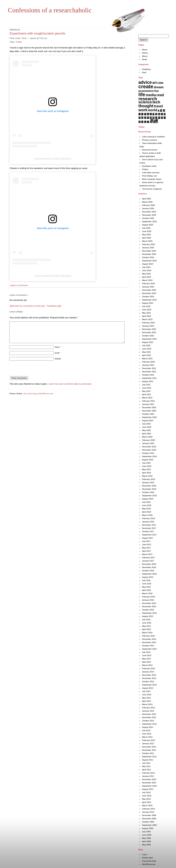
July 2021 (146, 385)
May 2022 (146, 352)
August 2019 (148, 460)
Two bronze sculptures (152, 189)
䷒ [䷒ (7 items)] (139, 118)
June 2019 (147, 466)
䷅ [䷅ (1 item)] (158, 111)
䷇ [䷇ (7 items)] (164, 110)
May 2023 (146, 313)
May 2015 (146, 626)
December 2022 (149, 329)
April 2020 (146, 434)
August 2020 (148, 421)
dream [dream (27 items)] (159, 87)
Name (58, 351)
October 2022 (148, 336)
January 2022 (148, 365)
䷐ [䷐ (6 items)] (162, 114)
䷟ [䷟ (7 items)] (148, 122)
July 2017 (146, 541)
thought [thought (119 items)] (146, 106)
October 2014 (148, 646)
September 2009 (149, 825)
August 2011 (148, 760)
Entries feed (147, 858)
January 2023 (148, 326)
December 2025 (149, 212)
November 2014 (149, 642)
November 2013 (149, 678)
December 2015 (149, 603)
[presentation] (36, 374)
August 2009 (148, 828)
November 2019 (149, 450)
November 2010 (149, 783)
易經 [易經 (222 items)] (154, 121)
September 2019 (149, 456)
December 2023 (149, 290)
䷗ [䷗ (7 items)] (153, 118)
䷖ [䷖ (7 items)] (151, 118)
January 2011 (148, 776)
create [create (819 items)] (146, 86)
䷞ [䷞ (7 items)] (145, 122)
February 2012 (148, 740)
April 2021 (146, 394)
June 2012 (147, 734)
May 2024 (146, 274)
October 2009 (148, 822)
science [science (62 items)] (145, 102)
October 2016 (148, 571)
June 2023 (147, 310)
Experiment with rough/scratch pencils (37, 33)
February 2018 (148, 518)
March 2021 (147, 398)
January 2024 (148, 287)
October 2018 (148, 492)
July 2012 (146, 730)
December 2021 (149, 368)
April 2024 (146, 277)
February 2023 (148, 323)
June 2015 (147, 623)
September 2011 (149, 757)
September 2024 (149, 261)
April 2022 (146, 355)
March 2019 (147, 476)
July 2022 (146, 345)
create (19, 42)
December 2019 (149, 447)
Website (58, 363)
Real (24, 38)
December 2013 (149, 675)
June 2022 (147, 349)
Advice (145, 53)
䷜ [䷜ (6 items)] (139, 122)
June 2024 (147, 270)
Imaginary (146, 69)
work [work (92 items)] (143, 110)
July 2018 (146, 502)
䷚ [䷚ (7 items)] (162, 118)
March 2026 (147, 202)
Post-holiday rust (149, 176)
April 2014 (146, 662)
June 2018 (147, 505)
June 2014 (147, 655)
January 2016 (148, 600)
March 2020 (147, 437)
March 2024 (147, 280)
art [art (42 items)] (155, 83)
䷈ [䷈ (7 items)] (139, 114)
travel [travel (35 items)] (158, 106)
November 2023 (149, 293)
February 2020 (148, 440)
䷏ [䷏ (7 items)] (159, 114)
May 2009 (146, 838)
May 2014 (146, 659)
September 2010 (149, 786)
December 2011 (149, 747)
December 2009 (149, 815)
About (145, 50)
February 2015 (148, 636)
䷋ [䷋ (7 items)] (148, 114)
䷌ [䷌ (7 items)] (151, 114)
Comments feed (149, 861)
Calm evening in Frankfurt (153, 137)
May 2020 (146, 430)
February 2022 (148, 362)
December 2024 (149, 251)
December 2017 (149, 525)
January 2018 (148, 522)
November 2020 (149, 411)
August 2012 (148, 727)
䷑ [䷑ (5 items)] (165, 114)
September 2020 (149, 417)
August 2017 (148, 538)
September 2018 (149, 496)
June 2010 (147, 796)
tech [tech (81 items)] (156, 102)
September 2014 (149, 649)
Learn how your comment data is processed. (70, 388)
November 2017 (149, 528)
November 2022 (149, 332)
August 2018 (148, 499)
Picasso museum (150, 140)
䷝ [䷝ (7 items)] (142, 122)
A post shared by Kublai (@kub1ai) (53, 159)
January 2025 (148, 248)
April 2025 (146, 238)
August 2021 (148, 381)
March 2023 (147, 319)
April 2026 (146, 199)
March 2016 (147, 593)
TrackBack (54, 306)
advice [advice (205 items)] (145, 82)
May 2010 (146, 799)
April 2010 (146, 802)
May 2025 (146, 235)
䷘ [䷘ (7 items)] (156, 118)
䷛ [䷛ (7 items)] (165, 118)
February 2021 (148, 401)
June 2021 (147, 388)
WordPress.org (149, 864)
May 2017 (146, 548)
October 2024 (148, 257)
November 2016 (149, 567)
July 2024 (146, 267)
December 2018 (149, 486)
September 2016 (149, 574)
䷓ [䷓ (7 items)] (142, 118)
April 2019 (146, 473)
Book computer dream (152, 179)
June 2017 (147, 544)
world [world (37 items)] (153, 110)
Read (144, 59)
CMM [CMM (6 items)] (160, 83)
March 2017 (147, 554)
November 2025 (149, 215)
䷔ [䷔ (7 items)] (145, 118)
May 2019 (146, 469)
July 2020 (146, 424)
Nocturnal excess (150, 150)
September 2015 (149, 613)
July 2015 (146, 620)
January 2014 (148, 672)
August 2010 (148, 789)
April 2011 (146, 770)
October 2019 (148, 453)
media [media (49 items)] (151, 95)
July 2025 (146, 228)
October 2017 (148, 531)
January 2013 (148, 711)
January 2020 (148, 443)
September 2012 (149, 724)
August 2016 (148, 577)
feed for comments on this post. (27, 306)
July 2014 (146, 652)
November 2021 (149, 372)
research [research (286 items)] (148, 99)
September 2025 (149, 222)
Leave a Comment (19, 285)
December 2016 (149, 564)
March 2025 (147, 241)
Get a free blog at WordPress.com (38, 398)
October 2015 (148, 610)
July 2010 (146, 792)
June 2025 (147, 231)
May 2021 (146, 391)
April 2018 (146, 512)
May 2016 (146, 587)
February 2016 (148, 597)
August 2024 (148, 264)
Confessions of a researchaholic (50, 10)
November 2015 (149, 606)
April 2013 (146, 701)
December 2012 (149, 714)
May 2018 (146, 509)
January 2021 (148, 404)
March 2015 (147, 633)
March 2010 (147, 805)
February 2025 (148, 244)
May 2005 (146, 845)
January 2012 (148, 744)
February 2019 (148, 479)
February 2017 (148, 558)
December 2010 (149, 779)
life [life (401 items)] (142, 95)
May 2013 (146, 698)
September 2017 (149, 535)
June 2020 (147, 427)
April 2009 (146, 841)
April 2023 (146, 316)
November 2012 (149, 717)
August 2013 (148, 688)
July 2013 (146, 691)
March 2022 (147, 359)
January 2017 (148, 561)
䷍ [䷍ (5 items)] (153, 114)
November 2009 (149, 819)
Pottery (145, 169)
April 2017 (146, 551)
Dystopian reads (149, 166)
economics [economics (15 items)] (146, 91)
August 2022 (148, 342)
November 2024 (149, 254)
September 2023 (149, 300)
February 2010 (148, 809)
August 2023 (148, 303)
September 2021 (149, 378)
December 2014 (149, 639)
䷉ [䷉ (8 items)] (142, 114)
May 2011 (146, 766)
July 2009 (146, 832)
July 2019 (146, 463)
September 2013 (149, 685)
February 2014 (148, 668)
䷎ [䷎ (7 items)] (156, 114)
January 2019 (148, 483)
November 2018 (149, 489)
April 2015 (146, 629)
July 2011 (146, 763)
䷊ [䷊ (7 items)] (145, 114)
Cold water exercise (151, 173)
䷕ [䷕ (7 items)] (148, 118)
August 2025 (148, 225)
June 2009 (147, 835)
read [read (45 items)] (160, 95)
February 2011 (148, 773)
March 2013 (147, 704)
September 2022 (149, 339)
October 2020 (148, 414)
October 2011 (148, 753)
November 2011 (149, 750)
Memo (145, 56)
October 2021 (148, 375)
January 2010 (148, 812)
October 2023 (148, 297)
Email (58, 357)
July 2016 (146, 580)
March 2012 (147, 737)
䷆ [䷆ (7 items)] (161, 110)
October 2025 (148, 218)
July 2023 (146, 306)
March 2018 (147, 515)
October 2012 (148, 721)
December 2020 (149, 407)
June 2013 (147, 695)
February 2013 (148, 708)
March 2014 (147, 665)
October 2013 (148, 682)
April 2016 (146, 590)
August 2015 (148, 616)
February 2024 (148, 283)
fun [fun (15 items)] (157, 91)
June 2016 (147, 584)
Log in (145, 854)
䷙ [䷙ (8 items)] (159, 118)
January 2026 (148, 208)
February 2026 (148, 205)
